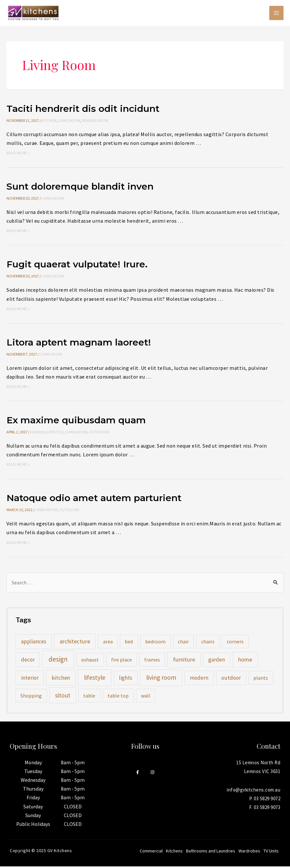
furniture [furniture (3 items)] (184, 661)
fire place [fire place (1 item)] (122, 661)
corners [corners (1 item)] (235, 643)
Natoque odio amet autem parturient (99, 499)
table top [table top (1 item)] (118, 697)
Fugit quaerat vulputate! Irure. (81, 266)
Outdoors (99, 434)
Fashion (38, 434)
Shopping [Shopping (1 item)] (31, 697)
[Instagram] (152, 774)
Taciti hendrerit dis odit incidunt (87, 110)
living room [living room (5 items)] (161, 679)
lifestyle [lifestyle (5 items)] (95, 679)
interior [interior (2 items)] (30, 679)
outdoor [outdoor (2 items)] (231, 679)
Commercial (151, 852)
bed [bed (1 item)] (129, 643)
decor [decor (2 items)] (28, 661)
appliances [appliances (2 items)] (34, 643)
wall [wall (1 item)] (146, 697)
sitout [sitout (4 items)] (63, 697)
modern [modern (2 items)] (199, 679)
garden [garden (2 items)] (217, 661)
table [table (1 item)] (89, 697)
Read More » (18, 154)
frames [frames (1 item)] (152, 661)
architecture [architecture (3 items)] (75, 643)
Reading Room (95, 122)
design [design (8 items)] (58, 661)
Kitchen (49, 122)
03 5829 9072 (267, 800)
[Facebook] (138, 774)
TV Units (271, 852)
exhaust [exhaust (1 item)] (90, 661)
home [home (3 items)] (245, 661)
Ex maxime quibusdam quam (79, 422)
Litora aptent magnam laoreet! (82, 344)
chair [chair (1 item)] (183, 643)
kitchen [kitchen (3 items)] (61, 679)
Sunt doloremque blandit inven (83, 188)
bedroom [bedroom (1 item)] (155, 643)
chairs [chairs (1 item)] (208, 643)
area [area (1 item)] (108, 643)
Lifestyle (55, 434)
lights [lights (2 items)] (126, 679)
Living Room (69, 122)
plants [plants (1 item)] (261, 679)
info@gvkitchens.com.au (254, 791)
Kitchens (174, 852)
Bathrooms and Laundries (211, 852)
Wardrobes (249, 852)
